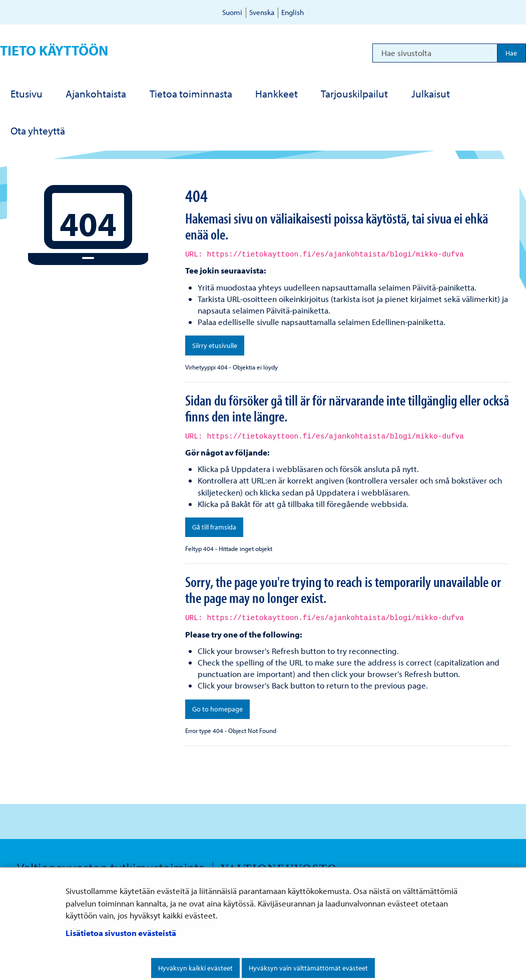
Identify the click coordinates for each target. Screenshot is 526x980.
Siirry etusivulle (215, 345)
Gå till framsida (214, 527)
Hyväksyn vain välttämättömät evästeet (308, 968)
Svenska (262, 12)
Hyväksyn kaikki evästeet (195, 968)
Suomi (232, 12)
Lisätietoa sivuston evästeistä (121, 933)
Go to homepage (217, 709)
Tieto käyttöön (54, 50)
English (293, 12)
